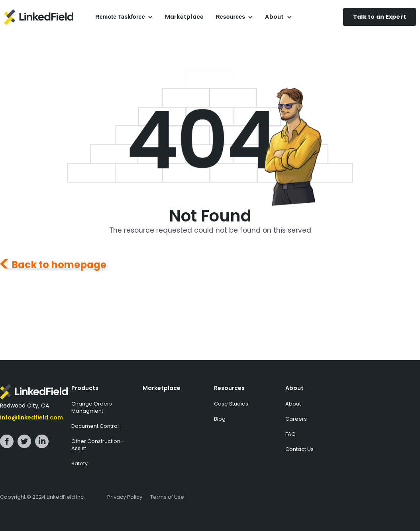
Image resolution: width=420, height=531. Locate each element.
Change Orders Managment (92, 407)
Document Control (95, 426)
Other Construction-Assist (97, 445)
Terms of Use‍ (167, 497)
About (294, 388)
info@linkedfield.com (31, 417)
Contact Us (299, 449)
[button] (124, 17)
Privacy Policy (125, 497)
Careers (296, 419)
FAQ (290, 434)
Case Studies (231, 404)
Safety (79, 463)
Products (85, 388)
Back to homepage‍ (59, 264)
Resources (229, 388)
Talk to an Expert (380, 17)
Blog (220, 419)
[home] (47, 17)
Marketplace (184, 17)
